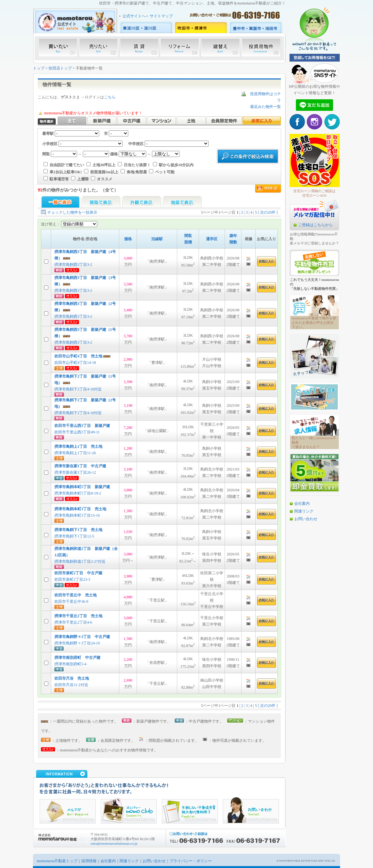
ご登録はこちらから (315, 225)
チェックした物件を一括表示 (72, 212)
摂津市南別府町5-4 (70, 664)
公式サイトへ (134, 16)
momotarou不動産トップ (57, 861)
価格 (128, 239)
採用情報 (89, 861)
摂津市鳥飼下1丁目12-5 (74, 536)
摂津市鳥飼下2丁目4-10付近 (78, 389)
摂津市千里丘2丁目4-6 (73, 622)
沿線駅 (157, 239)
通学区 (212, 239)
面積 (188, 242)
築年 (233, 236)
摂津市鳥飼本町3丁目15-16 (77, 515)
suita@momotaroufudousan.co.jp (114, 843)
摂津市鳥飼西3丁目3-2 (73, 265)
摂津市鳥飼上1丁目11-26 (75, 453)
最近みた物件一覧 (266, 107)
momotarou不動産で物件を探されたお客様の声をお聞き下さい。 (314, 323)
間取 (188, 236)
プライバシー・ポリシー (191, 861)
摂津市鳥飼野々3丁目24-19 (77, 643)
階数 (233, 242)
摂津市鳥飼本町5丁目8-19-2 (78, 493)
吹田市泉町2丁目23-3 (72, 579)
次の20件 (268, 212)
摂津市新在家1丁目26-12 (75, 472)
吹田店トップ (60, 68)
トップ (39, 68)
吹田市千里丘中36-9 (71, 602)
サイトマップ (161, 16)
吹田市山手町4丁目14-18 (75, 363)
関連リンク (304, 511)
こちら (110, 97)
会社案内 (302, 504)
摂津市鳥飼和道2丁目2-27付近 (80, 561)
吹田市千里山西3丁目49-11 (77, 432)
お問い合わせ (306, 519)
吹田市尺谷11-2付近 (71, 685)
